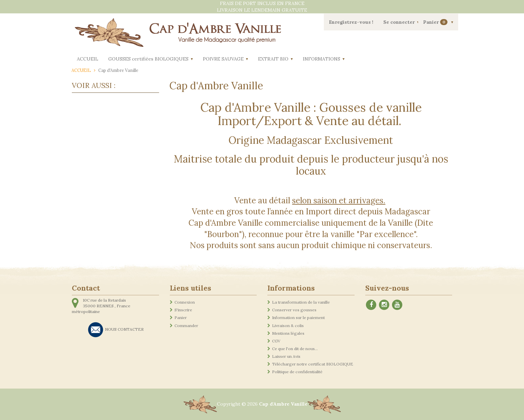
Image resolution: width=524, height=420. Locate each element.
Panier (436, 22)
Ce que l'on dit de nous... (295, 349)
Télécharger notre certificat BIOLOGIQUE (313, 364)
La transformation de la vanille (301, 302)
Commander (186, 326)
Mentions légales (288, 333)
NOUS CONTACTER (124, 329)
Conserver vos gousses (294, 310)
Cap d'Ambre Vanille (283, 404)
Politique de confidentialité (297, 372)
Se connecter (399, 22)
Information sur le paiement (298, 318)
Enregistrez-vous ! (351, 22)
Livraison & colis (288, 326)
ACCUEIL (88, 59)
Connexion (185, 302)
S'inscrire (183, 310)
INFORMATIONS (321, 59)
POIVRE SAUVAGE (223, 59)
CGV (276, 341)
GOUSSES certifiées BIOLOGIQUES (148, 59)
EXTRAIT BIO (273, 59)
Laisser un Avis (286, 356)
